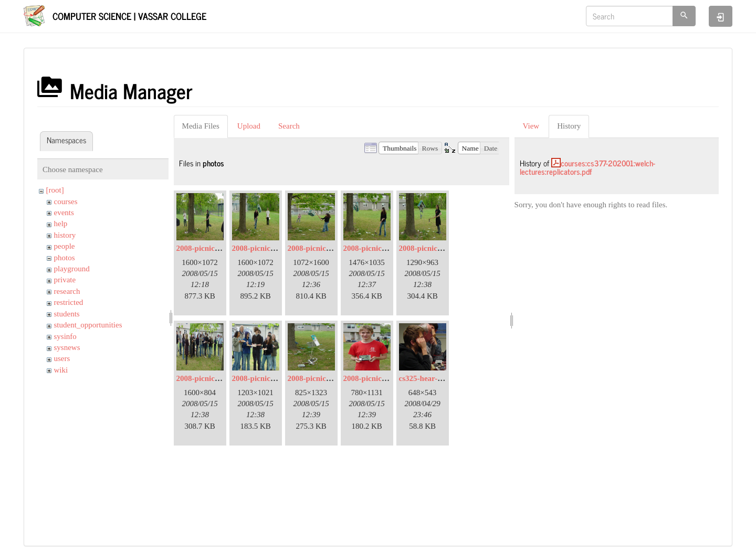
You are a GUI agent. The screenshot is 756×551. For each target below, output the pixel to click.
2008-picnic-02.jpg (207, 248)
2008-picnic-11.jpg (318, 378)
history (65, 235)
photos (65, 258)
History (569, 126)
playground (72, 269)
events (64, 213)
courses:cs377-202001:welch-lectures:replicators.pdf (587, 167)
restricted (69, 302)
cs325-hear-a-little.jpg (436, 378)
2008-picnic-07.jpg (430, 248)
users (62, 358)
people (65, 246)
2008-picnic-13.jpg (374, 378)
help (61, 224)
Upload (249, 126)
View (531, 126)
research (67, 291)
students (67, 314)
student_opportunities (88, 325)
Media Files (201, 126)
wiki (61, 370)
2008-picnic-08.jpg (207, 378)
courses (66, 202)
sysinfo (65, 336)
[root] (55, 190)
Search (289, 126)
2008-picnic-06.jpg (374, 248)
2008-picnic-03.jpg (263, 248)
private (65, 280)
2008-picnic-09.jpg (263, 378)
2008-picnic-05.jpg (319, 248)
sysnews (67, 347)
